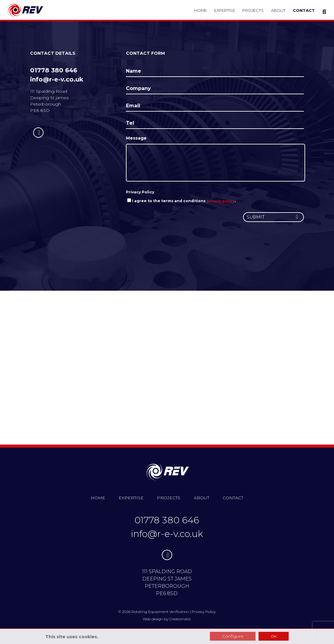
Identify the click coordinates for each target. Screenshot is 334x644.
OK (274, 636)
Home (200, 10)
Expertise (225, 10)
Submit (273, 217)
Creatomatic (180, 619)
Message (136, 138)
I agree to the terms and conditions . (181, 201)
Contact (304, 10)
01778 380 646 (54, 70)
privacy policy (221, 201)
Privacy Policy (140, 192)
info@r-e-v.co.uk (57, 79)
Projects (253, 10)
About (278, 10)
